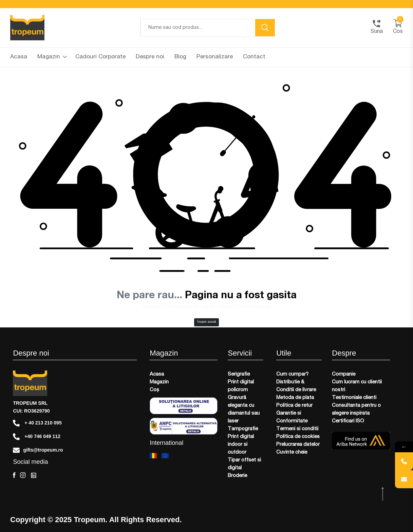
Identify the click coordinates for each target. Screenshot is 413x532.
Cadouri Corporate (100, 57)
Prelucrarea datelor (298, 445)
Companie (344, 374)
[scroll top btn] (383, 494)
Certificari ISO (348, 421)
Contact (254, 57)
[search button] (265, 28)
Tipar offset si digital (244, 464)
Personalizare (215, 57)
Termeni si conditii (297, 429)
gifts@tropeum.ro (38, 450)
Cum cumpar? (292, 374)
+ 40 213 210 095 (37, 423)
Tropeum (89, 520)
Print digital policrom (241, 386)
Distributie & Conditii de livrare (296, 386)
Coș (154, 390)
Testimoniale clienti (354, 398)
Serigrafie (239, 374)
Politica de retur (294, 406)
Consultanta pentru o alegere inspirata (356, 410)
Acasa (19, 57)
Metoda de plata (295, 398)
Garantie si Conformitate (292, 417)
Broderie (237, 476)
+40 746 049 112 (36, 437)
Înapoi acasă (207, 322)
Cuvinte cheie (292, 452)
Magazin (52, 57)
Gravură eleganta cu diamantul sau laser (244, 410)
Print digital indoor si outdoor (241, 445)
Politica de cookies (298, 437)
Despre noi (150, 57)
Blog (180, 57)
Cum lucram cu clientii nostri (357, 386)
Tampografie (243, 429)
